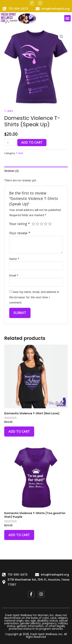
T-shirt (9, 111)
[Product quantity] (9, 142)
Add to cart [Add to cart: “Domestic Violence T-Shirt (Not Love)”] (19, 431)
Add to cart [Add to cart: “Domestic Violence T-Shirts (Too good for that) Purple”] (19, 535)
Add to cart (32, 142)
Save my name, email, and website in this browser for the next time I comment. (34, 297)
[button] (67, 18)
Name (14, 259)
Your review (20, 233)
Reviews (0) (11, 171)
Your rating (20, 224)
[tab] (36, 171)
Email (14, 275)
